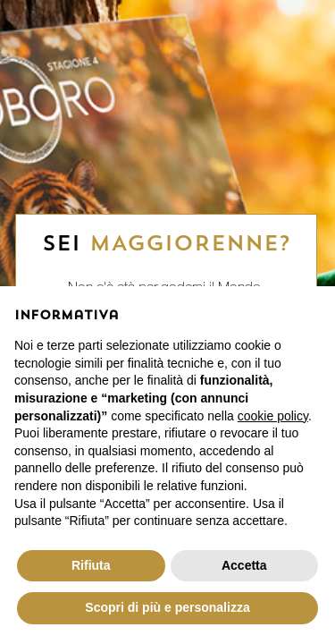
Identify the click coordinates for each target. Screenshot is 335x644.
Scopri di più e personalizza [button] (167, 607)
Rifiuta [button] (91, 565)
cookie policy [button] (273, 416)
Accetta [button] (244, 565)
